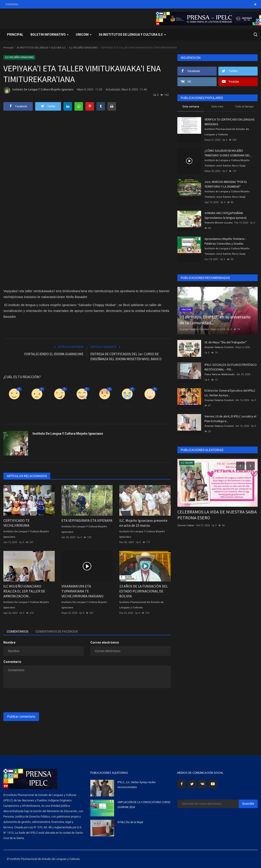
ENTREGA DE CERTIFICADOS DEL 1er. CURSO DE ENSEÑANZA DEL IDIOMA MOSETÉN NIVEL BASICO (126, 356)
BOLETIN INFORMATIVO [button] (50, 35)
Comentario (12, 662)
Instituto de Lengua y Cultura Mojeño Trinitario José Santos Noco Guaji (227, 163)
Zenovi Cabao (186, 525)
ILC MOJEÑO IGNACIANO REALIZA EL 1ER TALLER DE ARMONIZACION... (24, 591)
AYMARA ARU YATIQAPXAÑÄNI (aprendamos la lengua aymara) (225, 215)
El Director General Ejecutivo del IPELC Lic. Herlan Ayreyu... (230, 393)
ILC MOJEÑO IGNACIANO (83, 48)
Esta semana (191, 106)
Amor (59, 406)
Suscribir (248, 804)
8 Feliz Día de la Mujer (130, 822)
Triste (127, 406)
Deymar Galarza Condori (194, 329)
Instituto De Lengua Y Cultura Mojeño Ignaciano (38, 90)
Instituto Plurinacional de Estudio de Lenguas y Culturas (141, 605)
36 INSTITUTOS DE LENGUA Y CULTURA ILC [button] (132, 35)
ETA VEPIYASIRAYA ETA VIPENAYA (87, 520)
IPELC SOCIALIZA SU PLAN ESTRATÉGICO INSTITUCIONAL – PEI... (231, 367)
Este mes (217, 106)
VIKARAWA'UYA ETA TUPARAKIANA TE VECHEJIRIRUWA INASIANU (82, 591)
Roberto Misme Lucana (219, 223)
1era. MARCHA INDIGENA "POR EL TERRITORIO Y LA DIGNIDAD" (226, 184)
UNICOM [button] (84, 35)
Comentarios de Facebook (57, 631)
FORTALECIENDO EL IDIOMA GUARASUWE (54, 354)
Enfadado (105, 406)
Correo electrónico (105, 642)
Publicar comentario (21, 717)
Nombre (9, 642)
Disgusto (37, 406)
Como (14, 406)
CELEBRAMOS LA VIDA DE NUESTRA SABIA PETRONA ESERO (217, 515)
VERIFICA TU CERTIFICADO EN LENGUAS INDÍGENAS (230, 122)
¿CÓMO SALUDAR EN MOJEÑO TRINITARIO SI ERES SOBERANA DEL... (228, 153)
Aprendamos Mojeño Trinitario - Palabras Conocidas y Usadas (225, 241)
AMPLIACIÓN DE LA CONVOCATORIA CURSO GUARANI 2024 (144, 805)
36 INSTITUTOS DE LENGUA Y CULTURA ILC (41, 48)
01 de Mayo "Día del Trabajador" (226, 342)
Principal (15, 35)
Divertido (82, 406)
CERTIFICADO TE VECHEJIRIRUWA (16, 523)
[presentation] (37, 700)
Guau (150, 406)
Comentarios (17, 631)
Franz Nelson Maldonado (220, 374)
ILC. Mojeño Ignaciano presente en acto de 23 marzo (143, 523)
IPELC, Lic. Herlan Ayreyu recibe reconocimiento (136, 785)
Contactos (12, 4)
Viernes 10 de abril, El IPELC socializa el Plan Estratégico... (230, 419)
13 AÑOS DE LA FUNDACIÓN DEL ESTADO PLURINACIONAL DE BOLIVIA (144, 591)
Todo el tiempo (244, 106)
